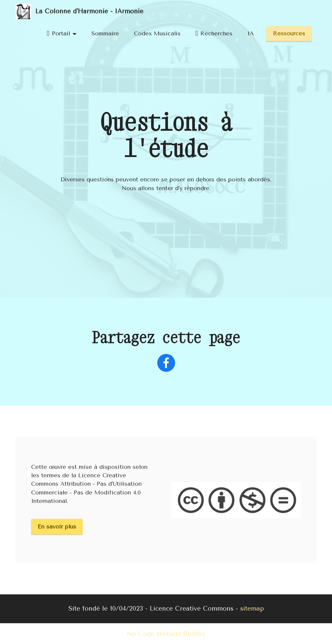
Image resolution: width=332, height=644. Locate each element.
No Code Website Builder (166, 634)
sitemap (252, 608)
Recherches (214, 33)
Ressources (289, 33)
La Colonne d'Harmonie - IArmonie (89, 11)
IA (251, 33)
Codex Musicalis (157, 33)
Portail (58, 33)
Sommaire (105, 33)
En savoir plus (57, 527)
